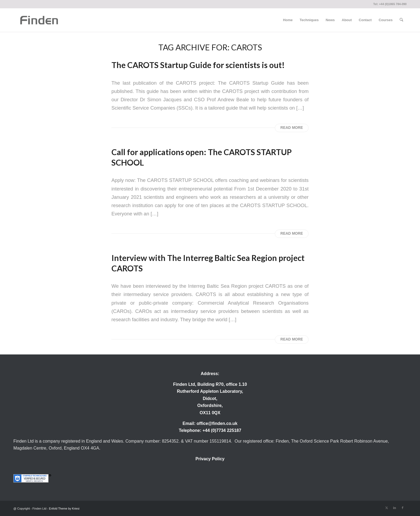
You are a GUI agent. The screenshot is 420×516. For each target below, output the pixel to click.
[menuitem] (288, 20)
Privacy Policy (210, 459)
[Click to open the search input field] (401, 20)
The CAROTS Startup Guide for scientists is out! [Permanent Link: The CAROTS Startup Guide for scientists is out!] (198, 65)
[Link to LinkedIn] (395, 508)
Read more (292, 128)
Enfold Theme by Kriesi (64, 508)
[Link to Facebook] (403, 508)
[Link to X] (387, 508)
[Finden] (39, 20)
